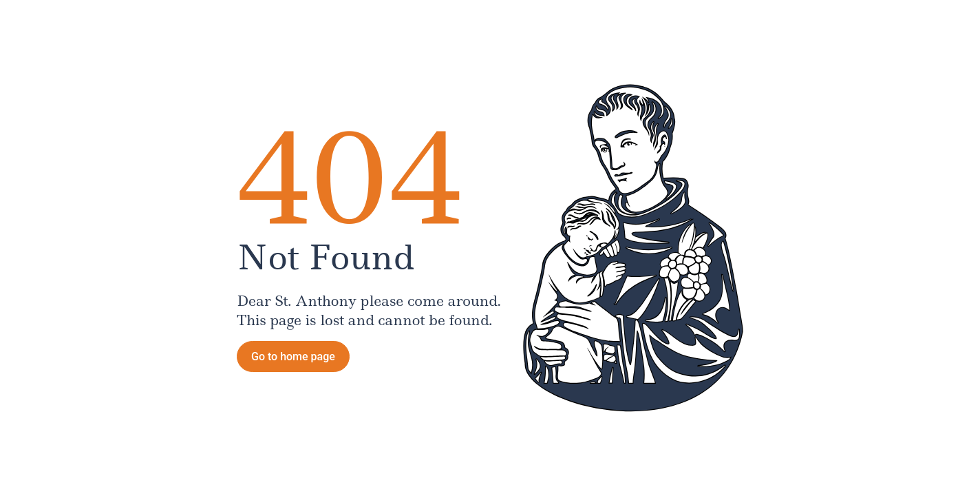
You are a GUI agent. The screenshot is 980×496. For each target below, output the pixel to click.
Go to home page (293, 356)
